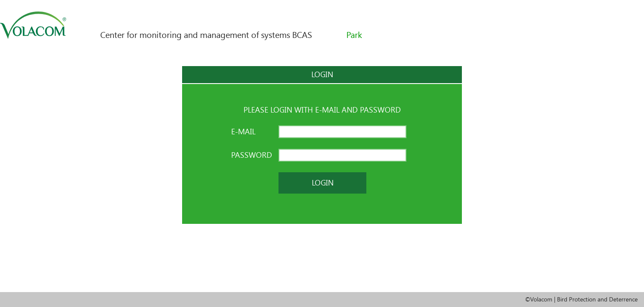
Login (323, 183)
